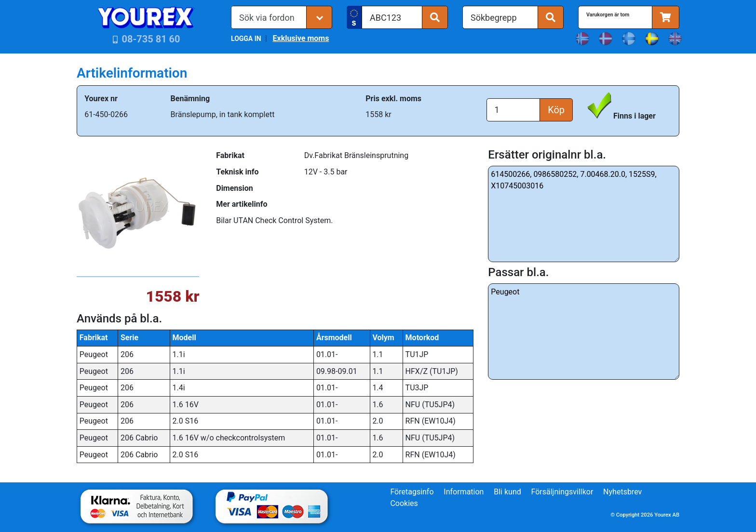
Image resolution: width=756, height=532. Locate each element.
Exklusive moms (301, 38)
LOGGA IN (246, 39)
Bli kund (507, 492)
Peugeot (584, 332)
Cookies (404, 503)
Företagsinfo (412, 492)
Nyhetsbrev (622, 492)
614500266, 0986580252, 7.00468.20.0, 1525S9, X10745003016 (584, 214)
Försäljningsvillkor (562, 492)
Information (464, 492)
